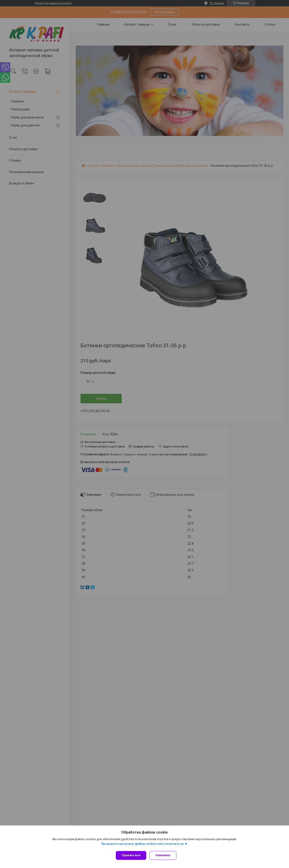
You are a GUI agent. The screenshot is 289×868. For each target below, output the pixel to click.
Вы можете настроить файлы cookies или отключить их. (143, 845)
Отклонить (164, 855)
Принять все (131, 855)
